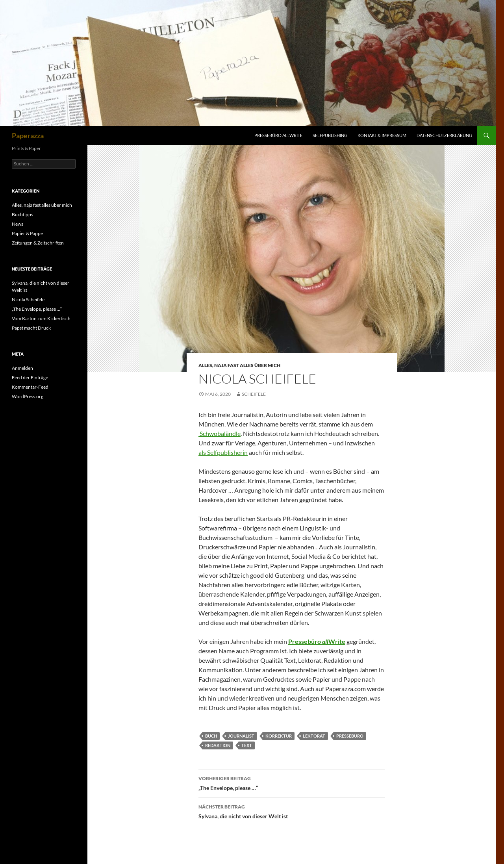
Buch (211, 736)
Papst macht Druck (31, 328)
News (18, 224)
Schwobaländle (220, 433)
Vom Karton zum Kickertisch (41, 318)
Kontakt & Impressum (382, 135)
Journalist (241, 736)
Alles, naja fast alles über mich (239, 365)
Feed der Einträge (30, 377)
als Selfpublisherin (223, 452)
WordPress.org (28, 396)
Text (247, 745)
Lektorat (314, 736)
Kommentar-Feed (30, 387)
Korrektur (279, 736)
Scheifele (254, 394)
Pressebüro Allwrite (278, 135)
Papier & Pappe (27, 233)
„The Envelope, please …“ (292, 782)
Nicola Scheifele (28, 299)
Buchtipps (22, 214)
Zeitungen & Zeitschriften (38, 243)
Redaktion (218, 745)
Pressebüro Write (317, 641)
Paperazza (28, 135)
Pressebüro (350, 736)
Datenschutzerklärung (444, 135)
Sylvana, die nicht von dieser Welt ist (292, 811)
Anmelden (22, 368)
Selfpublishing (330, 135)
